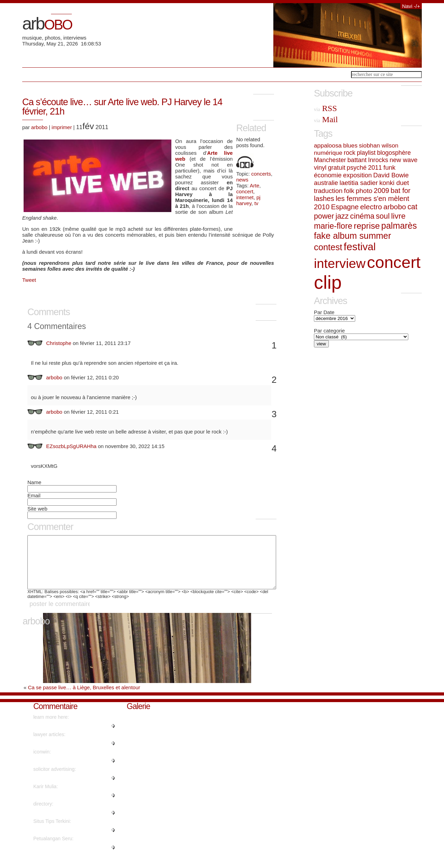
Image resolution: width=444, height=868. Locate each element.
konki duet (394, 183)
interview (340, 263)
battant (357, 160)
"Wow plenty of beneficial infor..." (69, 736)
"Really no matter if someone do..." (71, 858)
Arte (255, 186)
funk (389, 167)
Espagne (345, 207)
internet (245, 197)
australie (326, 183)
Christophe (59, 343)
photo (364, 191)
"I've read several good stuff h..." (68, 840)
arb (47, 24)
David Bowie (391, 175)
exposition (357, 175)
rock (349, 153)
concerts (261, 174)
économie (328, 175)
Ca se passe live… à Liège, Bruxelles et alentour (84, 698)
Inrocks (378, 160)
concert (245, 191)
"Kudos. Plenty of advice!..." (63, 823)
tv (256, 203)
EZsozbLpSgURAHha (71, 446)
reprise (367, 226)
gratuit (336, 168)
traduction (328, 191)
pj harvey (248, 200)
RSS (325, 108)
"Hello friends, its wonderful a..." (67, 771)
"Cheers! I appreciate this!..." (64, 788)
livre (398, 216)
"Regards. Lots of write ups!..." (66, 753)
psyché (357, 168)
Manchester (330, 160)
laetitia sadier (359, 183)
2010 (322, 207)
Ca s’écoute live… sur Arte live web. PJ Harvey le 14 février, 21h (122, 107)
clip (328, 282)
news (242, 180)
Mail (326, 119)
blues (350, 145)
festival (360, 247)
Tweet (29, 280)
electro (371, 207)
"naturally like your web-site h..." (68, 806)
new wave (403, 160)
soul (383, 216)
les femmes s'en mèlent (373, 199)
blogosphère (394, 153)
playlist (366, 153)
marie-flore (333, 226)
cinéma (362, 216)
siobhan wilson (379, 145)
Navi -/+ (411, 6)
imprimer (62, 127)
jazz (342, 216)
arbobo (39, 127)
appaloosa (328, 145)
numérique (328, 153)
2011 (375, 168)
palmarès (399, 226)
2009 (382, 191)
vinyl (320, 168)
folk (349, 191)
